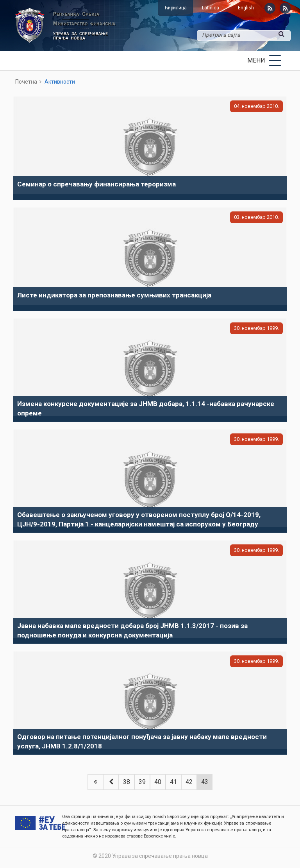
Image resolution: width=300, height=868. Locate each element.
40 (158, 782)
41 (173, 782)
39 (142, 782)
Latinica (211, 8)
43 (205, 782)
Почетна (26, 82)
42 (189, 782)
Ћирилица (175, 8)
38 (127, 782)
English (246, 8)
